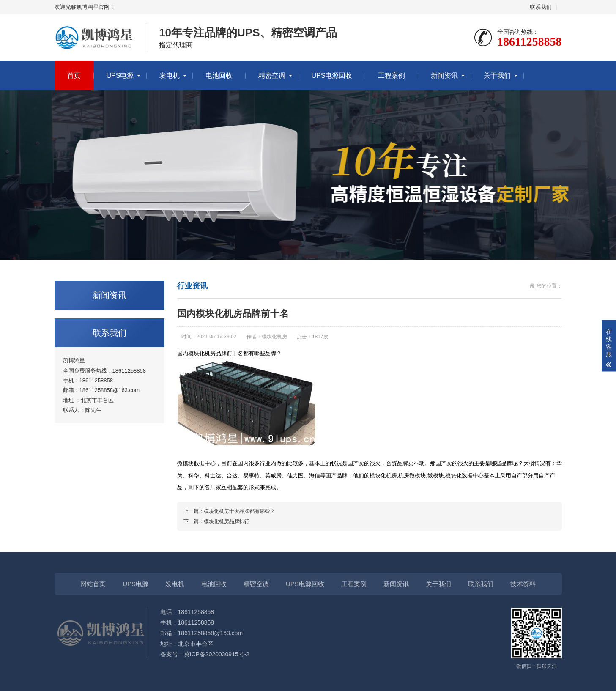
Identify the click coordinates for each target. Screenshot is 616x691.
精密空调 (272, 75)
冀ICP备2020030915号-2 (217, 654)
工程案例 (392, 75)
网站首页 (93, 584)
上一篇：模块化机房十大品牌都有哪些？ (229, 511)
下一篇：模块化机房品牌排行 (216, 521)
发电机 (170, 75)
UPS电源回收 (332, 75)
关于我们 (497, 75)
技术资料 (523, 584)
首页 (74, 75)
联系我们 (541, 7)
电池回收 (219, 75)
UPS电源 (120, 75)
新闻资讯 (444, 75)
